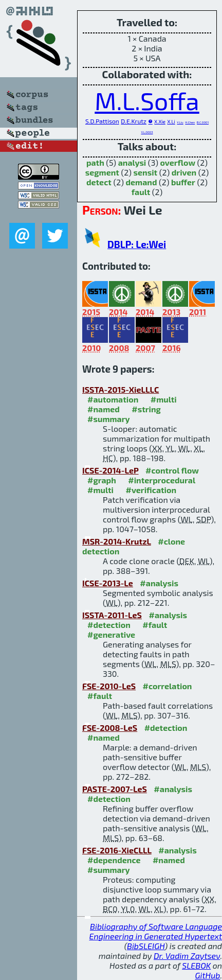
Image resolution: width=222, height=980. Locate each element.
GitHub (208, 975)
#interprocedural (162, 480)
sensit (146, 172)
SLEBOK (196, 965)
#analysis (159, 583)
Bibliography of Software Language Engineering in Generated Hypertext (156, 931)
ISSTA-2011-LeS (112, 615)
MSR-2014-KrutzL (117, 541)
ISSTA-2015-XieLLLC (121, 389)
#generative (111, 634)
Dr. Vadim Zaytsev (187, 956)
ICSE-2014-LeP (110, 470)
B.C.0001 (203, 122)
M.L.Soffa (147, 100)
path (95, 162)
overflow (178, 162)
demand (141, 182)
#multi (164, 399)
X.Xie (160, 121)
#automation (113, 399)
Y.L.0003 (147, 132)
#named (104, 409)
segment (102, 172)
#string (146, 409)
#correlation (168, 686)
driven (184, 172)
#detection (109, 625)
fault (141, 192)
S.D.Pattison (102, 121)
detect (99, 182)
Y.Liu (180, 122)
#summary (109, 419)
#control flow (172, 470)
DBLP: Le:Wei (137, 244)
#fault (155, 625)
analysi (132, 162)
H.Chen (190, 122)
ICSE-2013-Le (108, 583)
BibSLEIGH (146, 946)
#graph (102, 480)
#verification (151, 490)
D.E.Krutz (134, 121)
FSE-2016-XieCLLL (117, 850)
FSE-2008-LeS (110, 728)
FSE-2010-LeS (109, 686)
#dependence (114, 860)
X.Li (171, 121)
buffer (183, 182)
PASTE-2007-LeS (115, 789)
